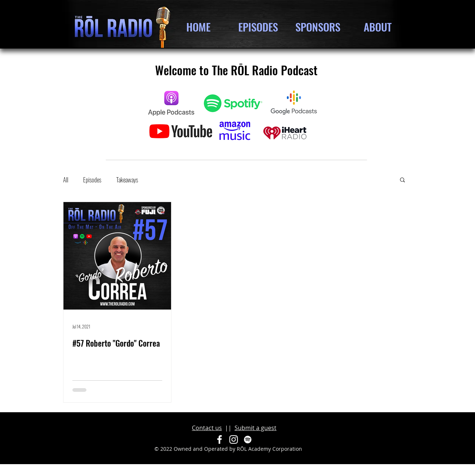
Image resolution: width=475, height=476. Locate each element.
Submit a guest (255, 428)
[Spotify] (248, 439)
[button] (402, 180)
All (66, 180)
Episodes (92, 180)
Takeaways (127, 180)
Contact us (207, 428)
